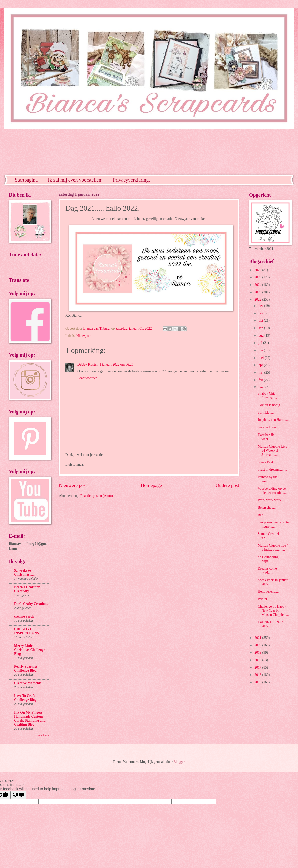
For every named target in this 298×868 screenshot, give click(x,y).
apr (261, 365)
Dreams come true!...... (267, 571)
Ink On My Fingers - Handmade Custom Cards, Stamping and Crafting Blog (30, 719)
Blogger (179, 762)
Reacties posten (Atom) (97, 496)
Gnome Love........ (270, 427)
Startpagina (26, 180)
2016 (258, 675)
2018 (258, 660)
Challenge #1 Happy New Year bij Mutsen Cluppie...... (273, 611)
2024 (258, 285)
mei (262, 358)
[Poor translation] (18, 795)
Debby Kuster (88, 365)
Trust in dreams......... (272, 469)
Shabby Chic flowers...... (267, 396)
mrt (262, 373)
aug (262, 336)
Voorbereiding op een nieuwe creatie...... (273, 491)
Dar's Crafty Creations (31, 604)
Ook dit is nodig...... (271, 405)
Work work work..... (272, 500)
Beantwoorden (87, 378)
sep (261, 328)
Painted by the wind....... (268, 479)
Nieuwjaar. (84, 336)
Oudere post (227, 485)
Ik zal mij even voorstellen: (75, 180)
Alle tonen (43, 735)
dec (262, 306)
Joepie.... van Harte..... (273, 420)
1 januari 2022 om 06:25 (116, 365)
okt (261, 321)
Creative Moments (28, 683)
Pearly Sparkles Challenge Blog (26, 669)
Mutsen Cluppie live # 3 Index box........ (273, 548)
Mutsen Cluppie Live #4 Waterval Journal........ (272, 451)
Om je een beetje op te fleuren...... (273, 524)
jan (261, 387)
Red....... (263, 515)
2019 (258, 653)
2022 (258, 300)
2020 (258, 645)
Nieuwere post (73, 485)
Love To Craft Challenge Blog (25, 698)
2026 (258, 270)
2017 (258, 668)
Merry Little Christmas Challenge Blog (30, 650)
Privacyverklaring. (131, 180)
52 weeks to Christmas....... (25, 572)
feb (261, 380)
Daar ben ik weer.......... (267, 437)
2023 (258, 292)
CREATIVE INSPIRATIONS (26, 631)
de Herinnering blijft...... (268, 559)
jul (261, 343)
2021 (258, 638)
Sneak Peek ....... (269, 462)
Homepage (151, 485)
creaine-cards (24, 616)
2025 (258, 277)
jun (261, 350)
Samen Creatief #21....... (268, 536)
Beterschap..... (268, 507)
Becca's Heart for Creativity (27, 589)
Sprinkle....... (267, 413)
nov (262, 313)
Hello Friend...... (269, 591)
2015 (258, 682)
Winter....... (265, 599)
